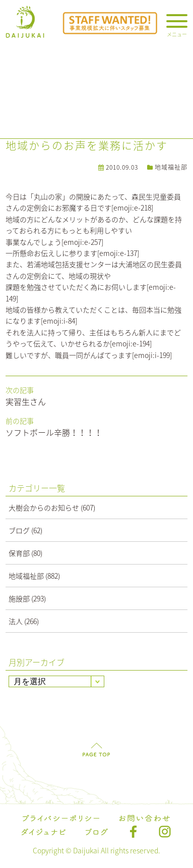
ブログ (19, 530)
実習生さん (26, 401)
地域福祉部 (171, 167)
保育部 (19, 553)
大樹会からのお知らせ (44, 507)
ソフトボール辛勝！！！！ (54, 432)
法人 (16, 621)
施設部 (19, 598)
